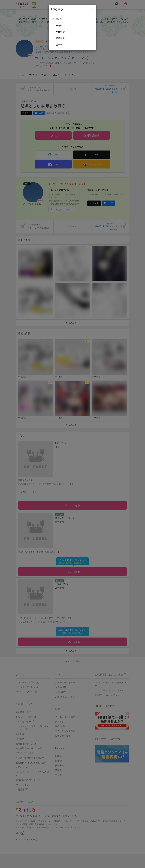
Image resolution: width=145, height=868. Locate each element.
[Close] (93, 8)
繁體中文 (60, 38)
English (59, 26)
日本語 (59, 19)
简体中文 (60, 32)
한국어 (59, 44)
